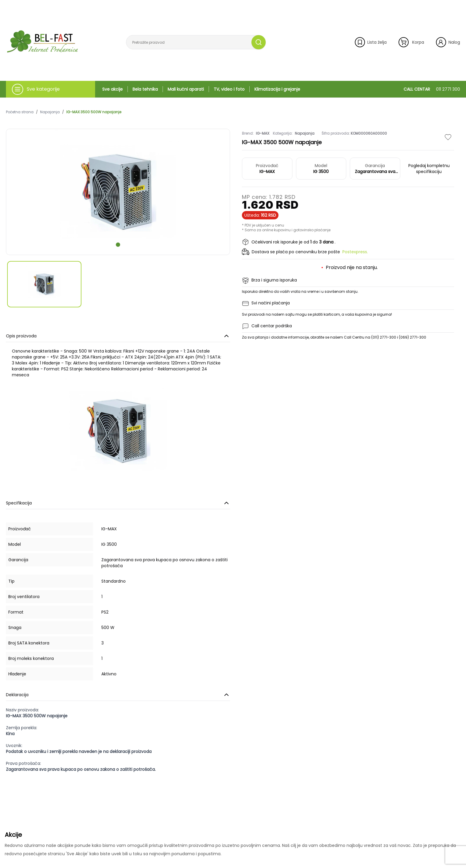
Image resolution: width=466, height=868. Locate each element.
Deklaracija (118, 695)
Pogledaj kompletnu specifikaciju (429, 169)
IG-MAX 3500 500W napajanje (94, 112)
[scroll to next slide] (118, 245)
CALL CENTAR (432, 89)
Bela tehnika (145, 89)
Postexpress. (355, 252)
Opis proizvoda (118, 336)
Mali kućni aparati (186, 89)
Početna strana (20, 112)
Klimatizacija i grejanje (277, 89)
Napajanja (50, 112)
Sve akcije (112, 89)
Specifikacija (118, 503)
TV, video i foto (229, 89)
